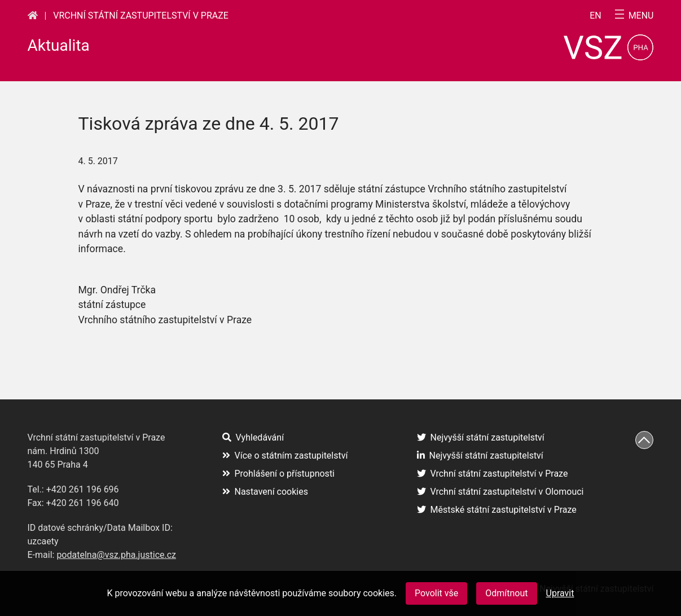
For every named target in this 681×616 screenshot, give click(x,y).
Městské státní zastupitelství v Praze (497, 510)
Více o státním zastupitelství (285, 456)
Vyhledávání (253, 437)
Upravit (560, 593)
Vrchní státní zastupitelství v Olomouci (500, 492)
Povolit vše (436, 593)
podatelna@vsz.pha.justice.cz (116, 555)
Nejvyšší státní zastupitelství (481, 437)
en (596, 16)
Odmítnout (506, 593)
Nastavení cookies (265, 492)
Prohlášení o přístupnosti (279, 474)
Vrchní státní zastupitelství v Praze (141, 16)
